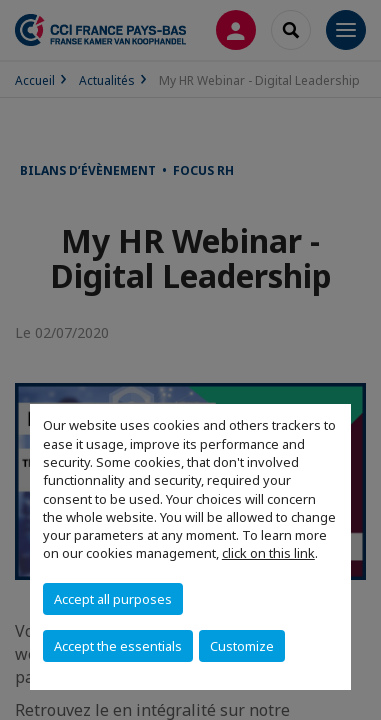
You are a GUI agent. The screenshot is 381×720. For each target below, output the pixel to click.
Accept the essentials (118, 646)
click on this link (268, 553)
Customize (242, 646)
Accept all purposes (113, 599)
